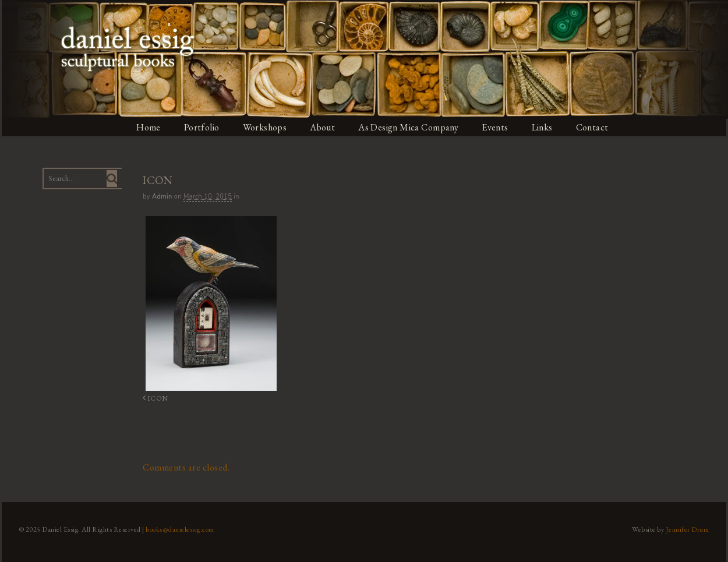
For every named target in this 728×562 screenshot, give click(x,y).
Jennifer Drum (689, 529)
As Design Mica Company (409, 127)
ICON (153, 398)
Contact (595, 127)
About (323, 127)
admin (161, 197)
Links (544, 127)
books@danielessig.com (179, 529)
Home (148, 127)
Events (497, 127)
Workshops (265, 127)
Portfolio (202, 127)
